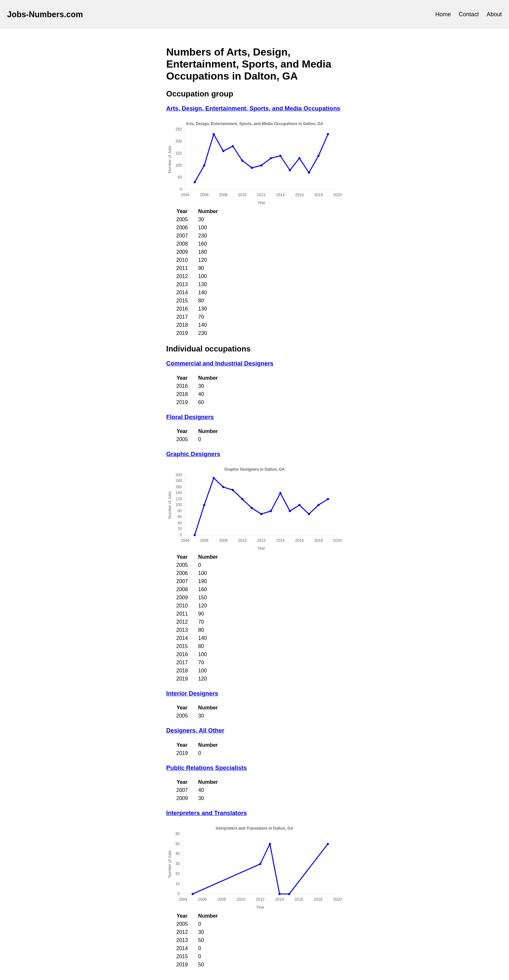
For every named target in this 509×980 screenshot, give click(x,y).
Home (443, 14)
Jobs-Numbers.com (45, 14)
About (494, 14)
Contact (469, 14)
